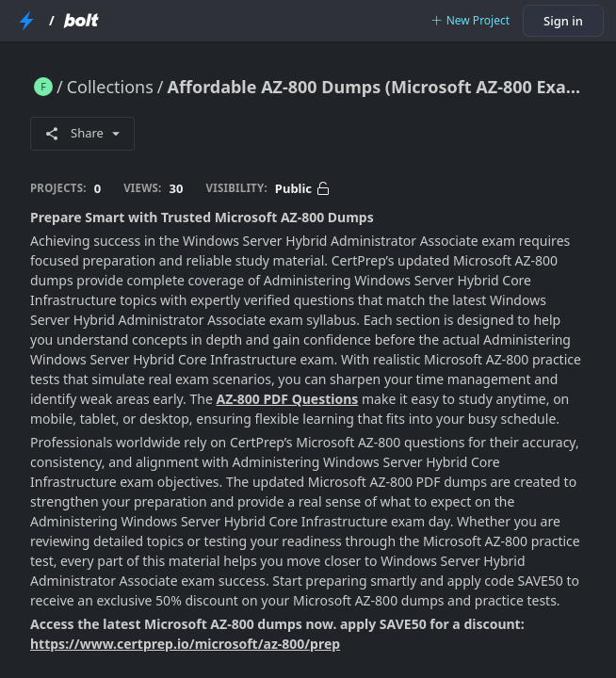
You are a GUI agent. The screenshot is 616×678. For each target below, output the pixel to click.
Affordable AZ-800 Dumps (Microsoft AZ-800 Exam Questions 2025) (377, 87)
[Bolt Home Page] (81, 21)
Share (82, 133)
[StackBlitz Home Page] (26, 21)
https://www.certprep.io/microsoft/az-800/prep (185, 644)
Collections (110, 87)
